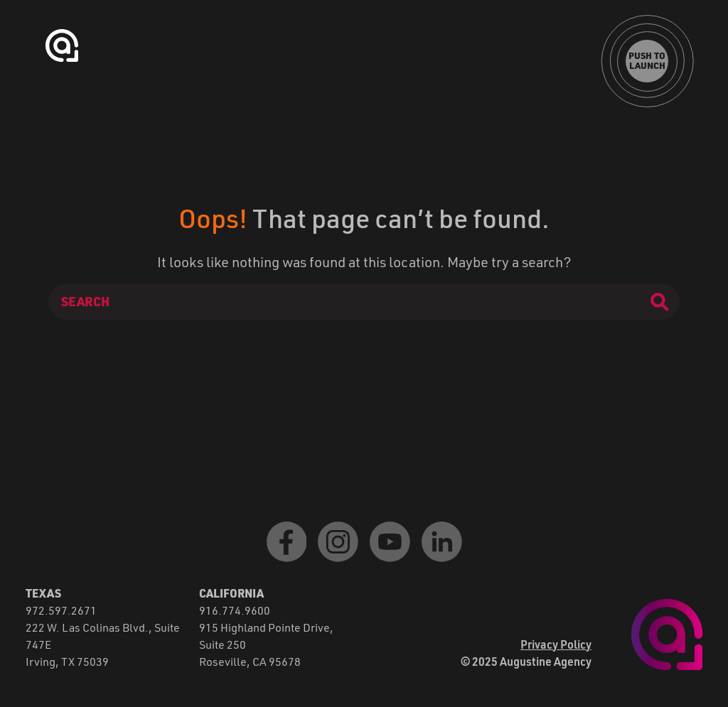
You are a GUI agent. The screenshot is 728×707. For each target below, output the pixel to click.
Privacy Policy (556, 644)
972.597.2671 (61, 610)
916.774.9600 (235, 610)
